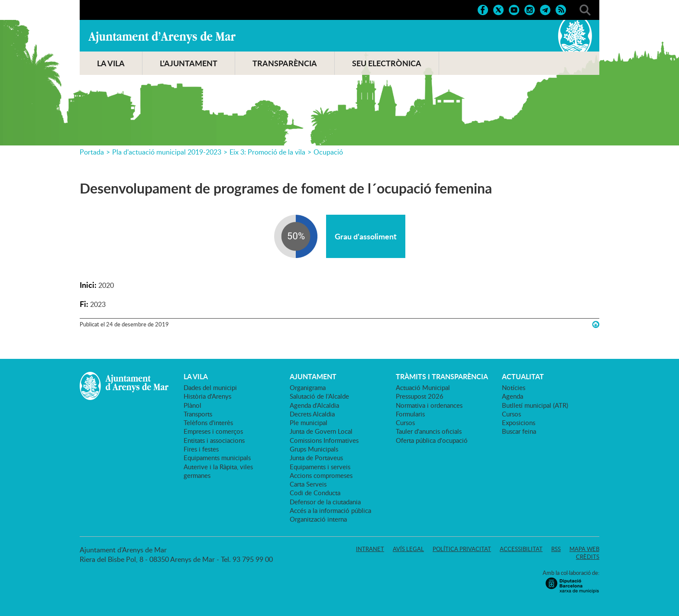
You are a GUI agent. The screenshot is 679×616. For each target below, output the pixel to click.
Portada (92, 152)
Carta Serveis (308, 484)
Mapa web (584, 549)
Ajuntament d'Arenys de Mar (162, 37)
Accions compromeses (321, 475)
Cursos (405, 422)
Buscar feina (519, 431)
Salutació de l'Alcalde (319, 396)
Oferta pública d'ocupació (432, 440)
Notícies (514, 387)
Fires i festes (201, 449)
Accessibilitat (521, 549)
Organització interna (318, 519)
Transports (198, 414)
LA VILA (111, 63)
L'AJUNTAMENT (189, 63)
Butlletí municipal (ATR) (535, 405)
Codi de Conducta (315, 493)
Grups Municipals (314, 449)
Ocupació (328, 152)
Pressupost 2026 (420, 396)
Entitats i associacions (214, 440)
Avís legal (408, 549)
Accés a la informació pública (330, 510)
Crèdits (588, 557)
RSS (556, 549)
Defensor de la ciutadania (325, 502)
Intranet (370, 549)
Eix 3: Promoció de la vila (267, 152)
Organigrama (308, 387)
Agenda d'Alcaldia (314, 405)
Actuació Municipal (423, 387)
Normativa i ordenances (429, 405)
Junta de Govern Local (321, 431)
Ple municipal (309, 422)
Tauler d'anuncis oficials (429, 431)
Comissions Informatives (324, 440)
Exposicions (519, 422)
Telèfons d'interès (208, 422)
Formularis (410, 414)
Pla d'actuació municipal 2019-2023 (167, 152)
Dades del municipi (210, 387)
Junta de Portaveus (316, 458)
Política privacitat (462, 549)
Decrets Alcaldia (312, 414)
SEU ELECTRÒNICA (387, 63)
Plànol (192, 405)
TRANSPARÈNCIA (285, 63)
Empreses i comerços (213, 431)
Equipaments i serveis (320, 467)
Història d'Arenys (207, 396)
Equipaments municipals (217, 458)
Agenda (512, 396)
